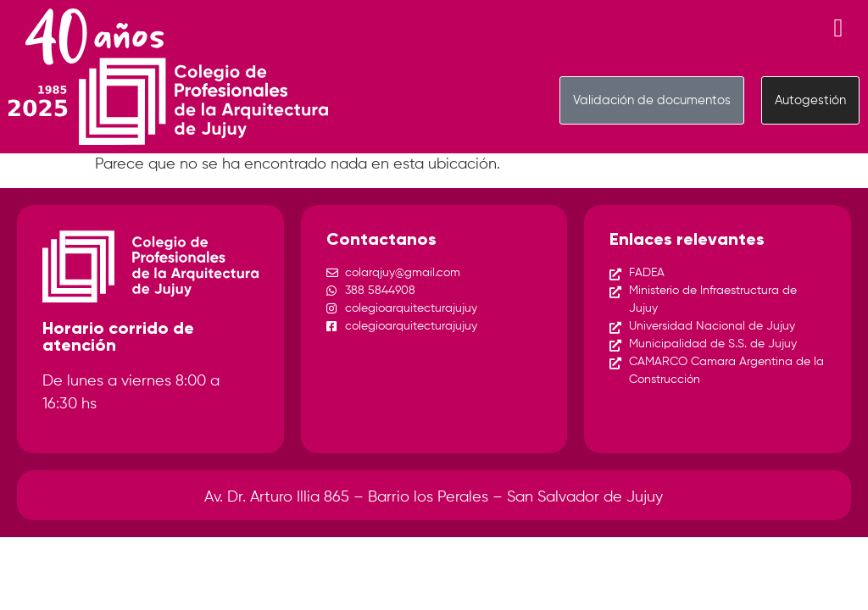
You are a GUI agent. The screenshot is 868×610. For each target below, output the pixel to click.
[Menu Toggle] (839, 28)
